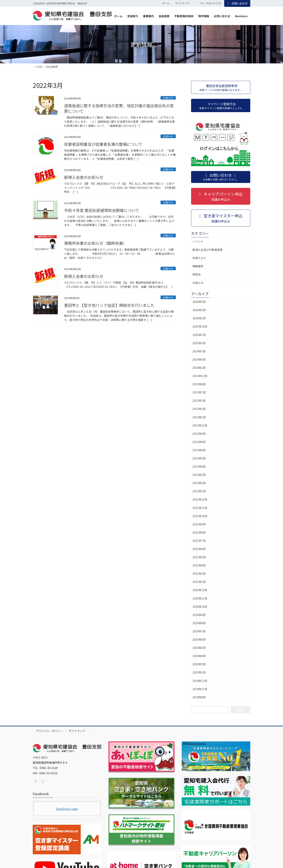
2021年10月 (200, 516)
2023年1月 (199, 417)
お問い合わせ (237, 3)
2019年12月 (200, 681)
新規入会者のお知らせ (84, 177)
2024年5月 (199, 359)
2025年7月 (199, 335)
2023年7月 (199, 392)
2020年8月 (199, 623)
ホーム (166, 3)
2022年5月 (199, 458)
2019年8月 (199, 697)
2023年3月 (199, 401)
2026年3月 (199, 302)
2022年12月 (200, 425)
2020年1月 (199, 672)
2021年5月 (199, 557)
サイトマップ (182, 3)
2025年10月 (200, 326)
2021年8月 (199, 532)
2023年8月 (199, 384)
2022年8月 (199, 442)
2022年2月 (199, 483)
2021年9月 (199, 524)
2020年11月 (200, 598)
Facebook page (67, 809)
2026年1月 (199, 318)
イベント (198, 241)
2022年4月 (199, 466)
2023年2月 (199, 409)
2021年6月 (199, 549)
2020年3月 (199, 664)
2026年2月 (199, 310)
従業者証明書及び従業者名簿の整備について (103, 144)
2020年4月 (199, 656)
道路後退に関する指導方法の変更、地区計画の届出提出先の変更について (119, 108)
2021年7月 (199, 541)
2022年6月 (199, 450)
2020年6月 (199, 639)
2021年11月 (200, 508)
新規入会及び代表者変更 (208, 250)
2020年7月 (199, 631)
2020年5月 (199, 648)
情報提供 (198, 266)
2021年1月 (199, 582)
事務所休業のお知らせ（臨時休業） (95, 243)
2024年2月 (199, 368)
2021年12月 (200, 499)
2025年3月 (199, 343)
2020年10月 (200, 607)
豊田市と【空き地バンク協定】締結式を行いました (109, 305)
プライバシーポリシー (49, 731)
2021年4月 (199, 565)
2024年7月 (199, 351)
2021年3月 (199, 574)
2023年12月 (200, 376)
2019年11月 (200, 689)
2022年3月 (199, 475)
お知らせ (168, 98)
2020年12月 (200, 590)
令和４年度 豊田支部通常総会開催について (102, 210)
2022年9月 (199, 434)
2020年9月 (199, 615)
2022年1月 (199, 491)
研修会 (197, 274)
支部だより (199, 258)
